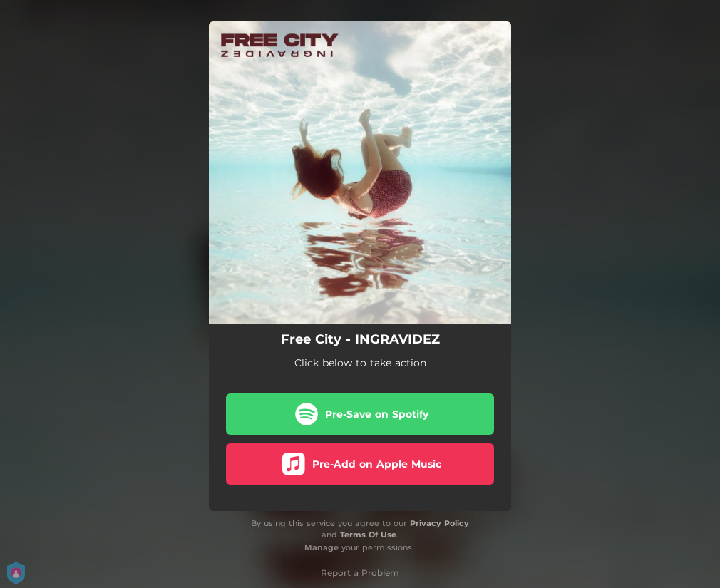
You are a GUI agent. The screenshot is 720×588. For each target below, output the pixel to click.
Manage (322, 547)
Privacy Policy (439, 523)
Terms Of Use (368, 535)
